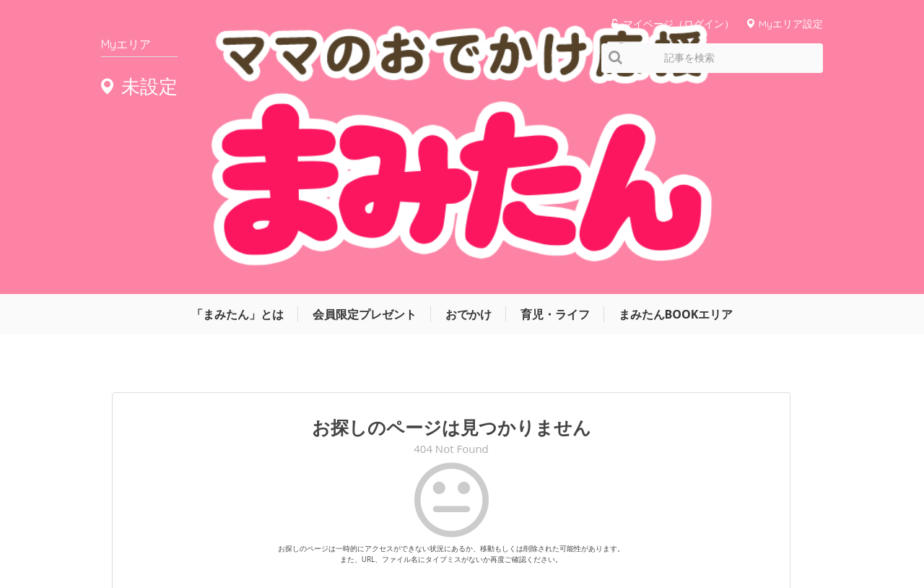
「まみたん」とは (237, 106)
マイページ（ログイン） (679, 23)
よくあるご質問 (793, 533)
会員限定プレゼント (365, 106)
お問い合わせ (715, 533)
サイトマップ (585, 533)
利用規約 (650, 533)
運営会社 (520, 533)
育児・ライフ (555, 106)
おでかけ (468, 106)
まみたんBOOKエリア (676, 106)
